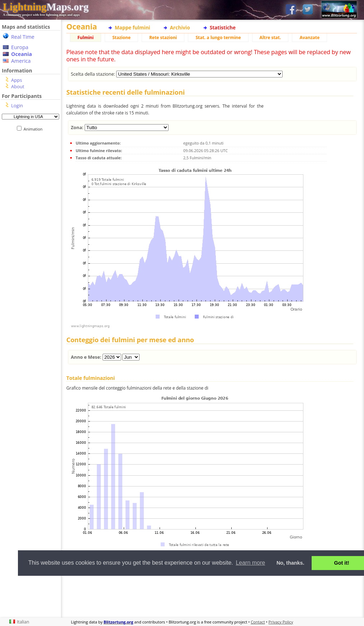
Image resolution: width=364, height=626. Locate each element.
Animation (35, 129)
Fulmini (86, 37)
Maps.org (46, 7)
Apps (16, 80)
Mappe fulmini (133, 27)
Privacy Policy (281, 622)
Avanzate (309, 37)
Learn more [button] (250, 563)
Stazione (121, 37)
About (18, 86)
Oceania (22, 54)
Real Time (23, 37)
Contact (258, 622)
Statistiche (223, 27)
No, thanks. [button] (290, 563)
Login (17, 105)
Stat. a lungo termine (218, 37)
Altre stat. (270, 37)
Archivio (180, 27)
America (21, 61)
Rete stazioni (163, 37)
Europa (20, 47)
